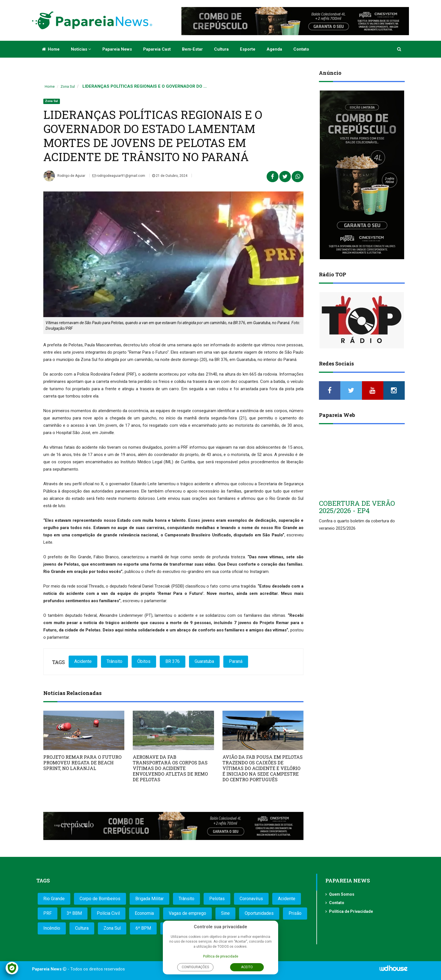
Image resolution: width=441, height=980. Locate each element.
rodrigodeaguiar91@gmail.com (119, 176)
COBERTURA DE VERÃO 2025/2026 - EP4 (357, 507)
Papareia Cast (157, 49)
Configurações (195, 967)
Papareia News (117, 49)
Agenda (274, 49)
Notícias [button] (81, 49)
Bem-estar (192, 49)
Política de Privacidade (351, 911)
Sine (225, 913)
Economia (144, 913)
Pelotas (217, 899)
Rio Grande (54, 899)
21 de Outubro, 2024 (170, 176)
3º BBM (74, 913)
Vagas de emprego (187, 913)
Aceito (247, 967)
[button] (400, 49)
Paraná (236, 661)
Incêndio (52, 928)
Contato (301, 49)
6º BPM (143, 928)
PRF (48, 913)
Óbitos (144, 661)
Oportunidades (259, 913)
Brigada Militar (149, 899)
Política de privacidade (221, 956)
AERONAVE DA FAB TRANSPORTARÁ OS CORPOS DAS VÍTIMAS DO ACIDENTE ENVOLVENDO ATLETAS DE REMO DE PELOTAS (170, 768)
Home (51, 49)
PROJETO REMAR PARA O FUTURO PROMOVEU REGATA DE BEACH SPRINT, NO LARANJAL (82, 763)
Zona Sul (68, 86)
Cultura (221, 49)
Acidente (83, 661)
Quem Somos (342, 894)
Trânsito (114, 661)
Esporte (248, 49)
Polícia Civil (108, 913)
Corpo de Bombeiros (100, 899)
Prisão (295, 913)
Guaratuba (204, 661)
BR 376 (173, 661)
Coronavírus (251, 899)
